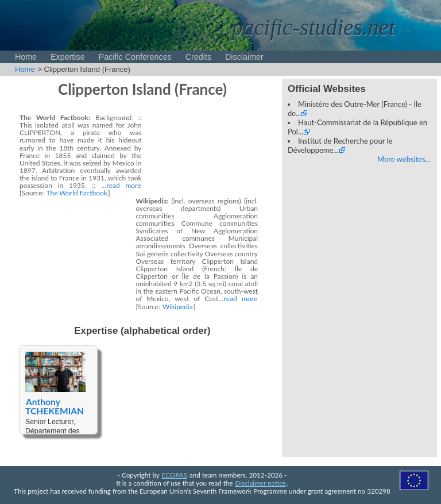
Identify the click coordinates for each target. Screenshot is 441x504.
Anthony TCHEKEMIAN (55, 407)
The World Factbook (77, 193)
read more (124, 185)
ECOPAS (175, 475)
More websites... (404, 159)
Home (26, 57)
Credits (198, 57)
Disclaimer (244, 57)
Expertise (68, 57)
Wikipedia (178, 307)
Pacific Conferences (135, 57)
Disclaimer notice (261, 483)
